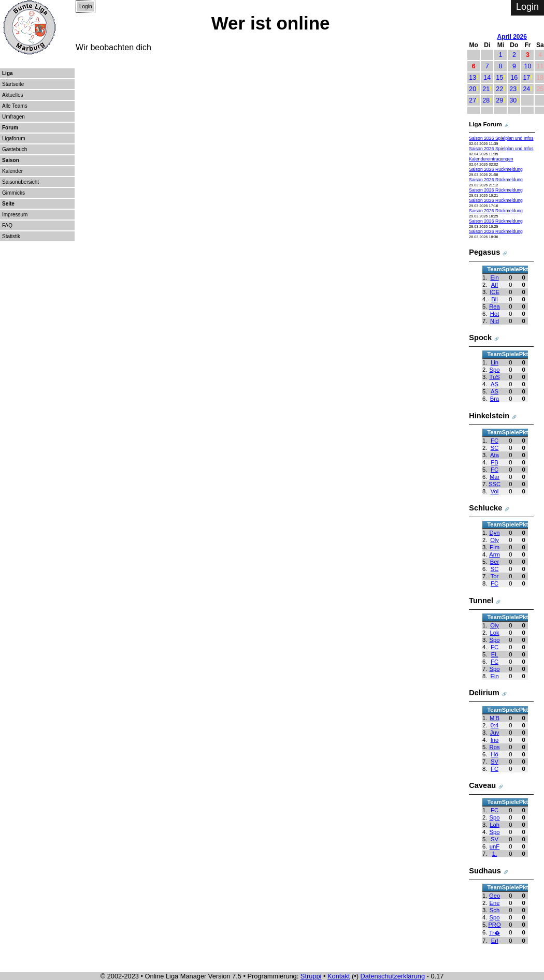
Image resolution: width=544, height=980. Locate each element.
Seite (8, 204)
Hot (495, 314)
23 (513, 89)
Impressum (15, 215)
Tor (495, 576)
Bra (495, 399)
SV (495, 762)
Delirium (484, 693)
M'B (495, 718)
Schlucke (485, 508)
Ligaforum (13, 138)
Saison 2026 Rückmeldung (496, 169)
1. (495, 854)
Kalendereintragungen (491, 159)
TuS (494, 377)
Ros (495, 747)
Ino (495, 740)
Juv (495, 733)
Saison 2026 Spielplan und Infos (501, 138)
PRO (494, 925)
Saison (11, 160)
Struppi (311, 976)
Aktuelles (13, 95)
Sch (495, 910)
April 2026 (512, 37)
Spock (480, 338)
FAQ (7, 225)
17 (526, 78)
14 (487, 78)
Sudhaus (485, 871)
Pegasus (484, 252)
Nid (495, 321)
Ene (495, 903)
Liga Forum (485, 124)
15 (499, 78)
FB (494, 462)
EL (495, 654)
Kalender (12, 171)
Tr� (495, 933)
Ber (495, 562)
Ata (495, 455)
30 (513, 100)
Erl (495, 941)
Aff (495, 285)
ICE (495, 292)
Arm (495, 554)
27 (473, 100)
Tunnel (481, 601)
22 (499, 89)
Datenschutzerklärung (393, 976)
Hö (494, 754)
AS (495, 384)
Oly (495, 540)
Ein (494, 277)
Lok (494, 633)
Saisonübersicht (20, 182)
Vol (495, 491)
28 (486, 100)
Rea (495, 306)
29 (499, 100)
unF (495, 846)
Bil (494, 299)
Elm (495, 547)
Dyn (495, 533)
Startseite (13, 84)
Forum (10, 128)
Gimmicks (13, 193)
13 (473, 78)
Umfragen (13, 117)
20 (473, 89)
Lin (495, 362)
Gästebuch (15, 149)
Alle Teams (15, 106)
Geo (495, 896)
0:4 (495, 725)
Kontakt (339, 976)
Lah (495, 825)
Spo (495, 370)
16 (514, 78)
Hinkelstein (489, 416)
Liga (8, 73)
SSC (495, 484)
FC (495, 441)
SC (495, 448)
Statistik (11, 236)
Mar (495, 477)
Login (85, 6)
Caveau (482, 785)
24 (526, 89)
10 (527, 66)
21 (486, 89)
